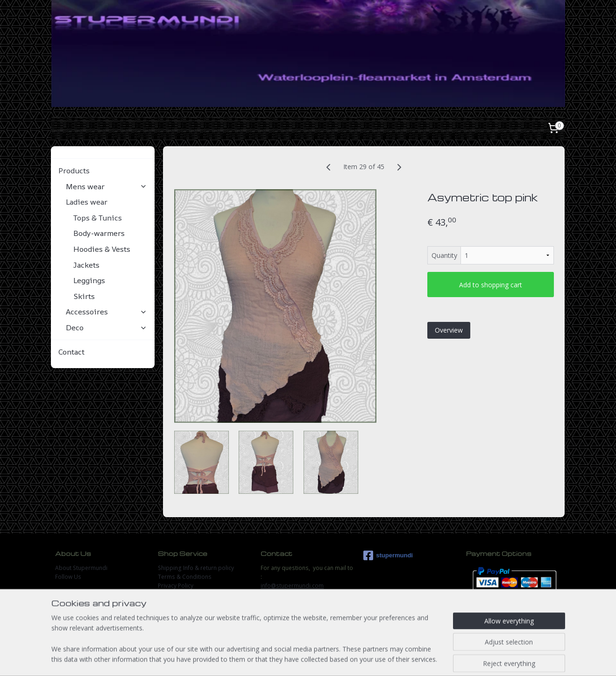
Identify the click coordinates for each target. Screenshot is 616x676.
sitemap (277, 659)
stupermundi (388, 555)
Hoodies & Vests (102, 249)
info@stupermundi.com (292, 586)
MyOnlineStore (416, 659)
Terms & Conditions (185, 577)
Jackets (86, 265)
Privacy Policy (176, 586)
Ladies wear (106, 202)
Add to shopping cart (491, 285)
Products (103, 171)
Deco (106, 327)
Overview (449, 330)
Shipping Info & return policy (196, 568)
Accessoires (106, 312)
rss (297, 659)
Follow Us (68, 577)
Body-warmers (99, 233)
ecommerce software (334, 659)
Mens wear (106, 186)
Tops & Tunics (98, 218)
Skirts (84, 296)
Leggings (89, 280)
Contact (71, 352)
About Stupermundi (81, 568)
